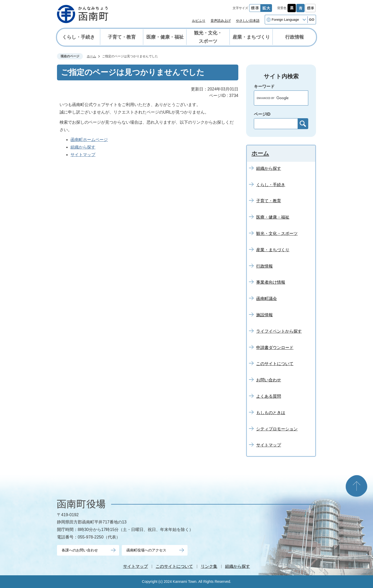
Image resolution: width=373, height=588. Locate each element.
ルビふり (199, 21)
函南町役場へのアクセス (146, 550)
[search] (276, 98)
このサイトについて (174, 566)
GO (312, 20)
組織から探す (83, 147)
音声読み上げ (221, 21)
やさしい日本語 (248, 21)
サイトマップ (83, 155)
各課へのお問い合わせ (80, 550)
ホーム (91, 56)
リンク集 (209, 566)
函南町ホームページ (89, 140)
